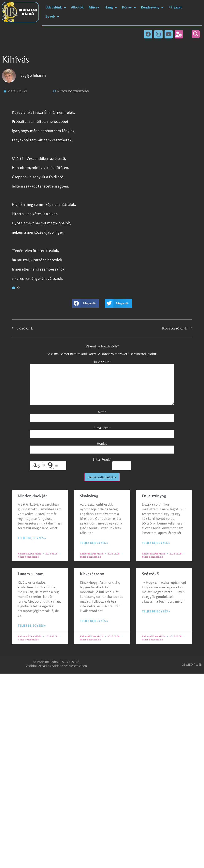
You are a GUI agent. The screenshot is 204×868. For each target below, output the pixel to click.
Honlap (102, 443)
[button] (196, 34)
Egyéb (52, 17)
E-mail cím (102, 428)
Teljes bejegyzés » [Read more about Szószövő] (156, 612)
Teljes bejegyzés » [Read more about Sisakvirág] (94, 543)
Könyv (129, 7)
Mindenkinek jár (32, 496)
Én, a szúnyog (154, 496)
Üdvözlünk (56, 7)
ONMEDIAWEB (192, 665)
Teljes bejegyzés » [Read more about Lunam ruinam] (32, 626)
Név (102, 412)
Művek (94, 7)
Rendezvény (152, 7)
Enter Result (102, 459)
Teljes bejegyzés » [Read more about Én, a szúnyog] (156, 543)
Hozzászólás (102, 362)
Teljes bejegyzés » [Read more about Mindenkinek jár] (32, 538)
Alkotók (77, 7)
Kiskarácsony (92, 574)
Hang (111, 7)
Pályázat (175, 7)
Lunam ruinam (31, 574)
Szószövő (150, 574)
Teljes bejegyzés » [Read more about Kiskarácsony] (94, 621)
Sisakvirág (89, 496)
